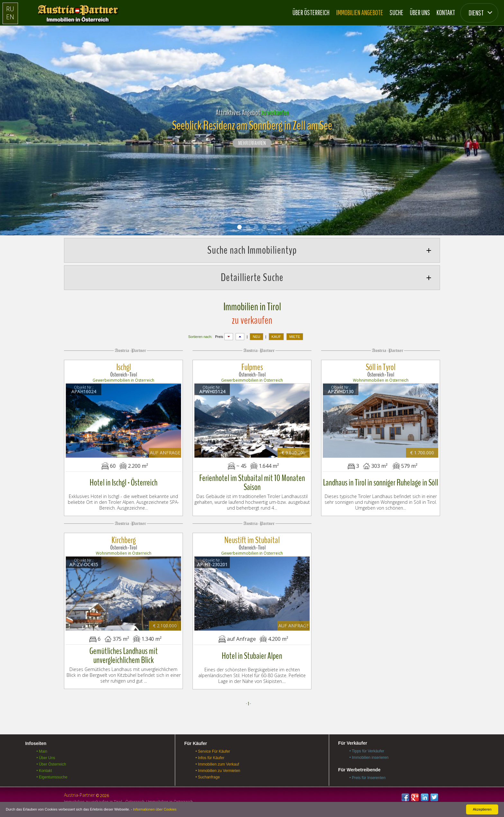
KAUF (276, 337)
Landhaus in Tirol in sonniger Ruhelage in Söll (381, 483)
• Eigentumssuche (52, 777)
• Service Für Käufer (213, 751)
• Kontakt (44, 771)
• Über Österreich (51, 764)
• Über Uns (46, 758)
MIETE (295, 337)
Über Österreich (311, 12)
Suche (396, 12)
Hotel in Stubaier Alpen (252, 656)
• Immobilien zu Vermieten (218, 771)
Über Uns (420, 12)
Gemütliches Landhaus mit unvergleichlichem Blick (124, 656)
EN (10, 17)
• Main (42, 751)
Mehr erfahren (252, 143)
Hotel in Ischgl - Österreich (124, 483)
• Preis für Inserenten (367, 778)
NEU (256, 337)
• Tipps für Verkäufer (367, 751)
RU (10, 9)
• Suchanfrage (208, 777)
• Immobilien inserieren (369, 758)
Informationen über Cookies (155, 809)
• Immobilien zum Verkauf (217, 764)
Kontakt (446, 12)
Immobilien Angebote (360, 12)
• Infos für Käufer (210, 758)
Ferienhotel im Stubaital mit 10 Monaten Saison (252, 483)
